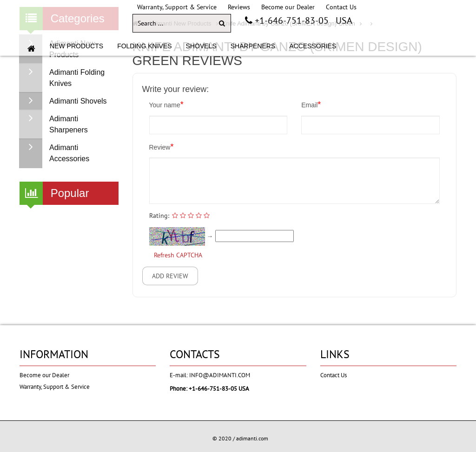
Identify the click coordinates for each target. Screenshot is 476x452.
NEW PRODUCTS (76, 46)
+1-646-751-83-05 (291, 20)
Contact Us (341, 7)
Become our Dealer (288, 7)
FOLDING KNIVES (144, 46)
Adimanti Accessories (54, 153)
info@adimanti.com (220, 375)
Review (162, 147)
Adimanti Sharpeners (54, 124)
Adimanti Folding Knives (62, 78)
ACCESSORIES (313, 46)
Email (311, 105)
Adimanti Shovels (63, 101)
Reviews (239, 7)
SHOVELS (201, 46)
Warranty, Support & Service (177, 7)
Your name (166, 105)
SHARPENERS (253, 46)
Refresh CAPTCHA (178, 255)
